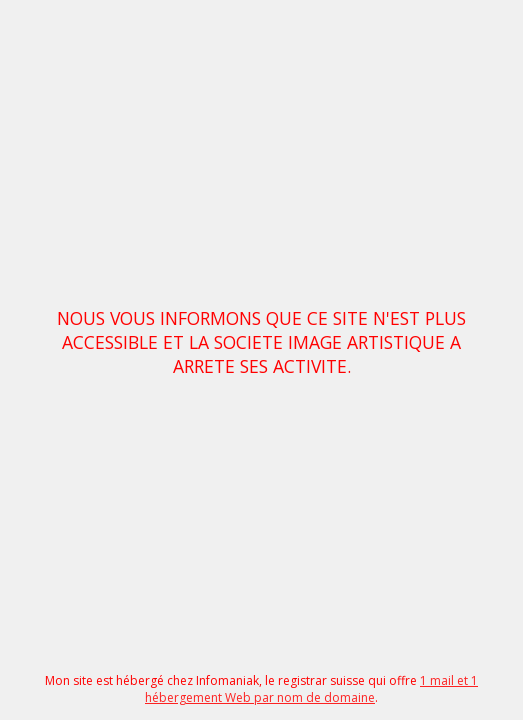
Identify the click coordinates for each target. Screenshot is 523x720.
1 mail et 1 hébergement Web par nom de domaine (311, 689)
